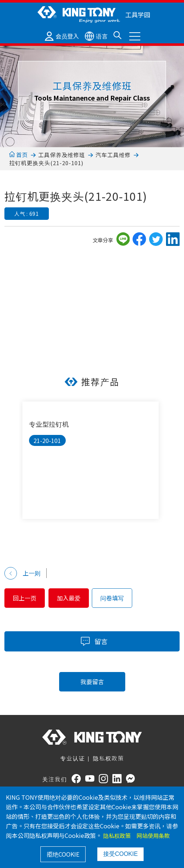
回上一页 (25, 598)
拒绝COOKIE (63, 854)
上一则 (22, 573)
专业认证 (73, 758)
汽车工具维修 (113, 155)
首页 (19, 155)
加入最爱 (69, 598)
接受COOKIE (120, 854)
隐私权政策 (109, 758)
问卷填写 (112, 598)
